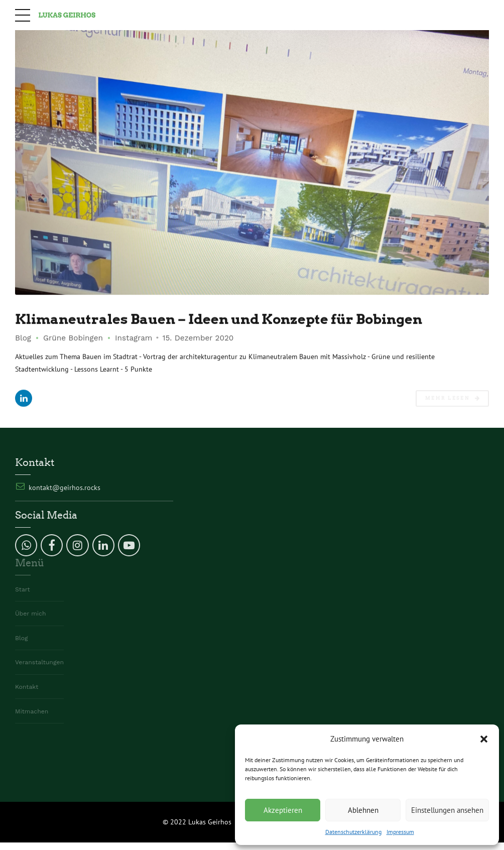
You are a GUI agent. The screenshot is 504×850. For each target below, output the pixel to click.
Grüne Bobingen (73, 338)
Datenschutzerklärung (353, 832)
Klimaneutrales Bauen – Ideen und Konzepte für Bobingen (235, 319)
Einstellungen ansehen (447, 810)
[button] (484, 739)
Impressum (400, 832)
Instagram (134, 338)
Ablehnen (363, 810)
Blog (23, 338)
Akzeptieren (283, 810)
